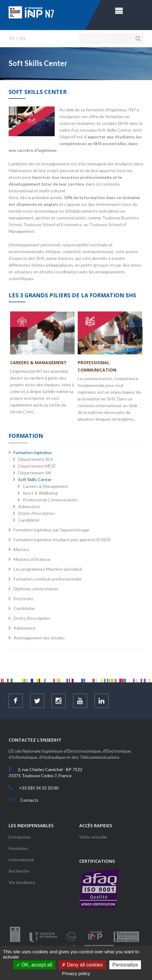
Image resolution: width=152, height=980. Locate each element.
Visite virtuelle (93, 837)
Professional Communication (50, 500)
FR (12, 38)
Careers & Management (38, 363)
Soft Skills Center (35, 479)
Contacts (29, 800)
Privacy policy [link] (76, 973)
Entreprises (20, 837)
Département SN (34, 473)
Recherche (19, 871)
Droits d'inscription (36, 513)
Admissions (29, 506)
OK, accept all (34, 965)
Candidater (29, 520)
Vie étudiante (22, 882)
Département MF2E (37, 466)
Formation (18, 848)
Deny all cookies (82, 965)
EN (22, 38)
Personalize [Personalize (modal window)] (125, 965)
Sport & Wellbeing (40, 493)
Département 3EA (36, 459)
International (21, 860)
